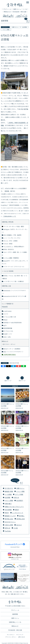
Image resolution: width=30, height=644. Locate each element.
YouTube (8, 531)
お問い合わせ (21, 637)
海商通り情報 (9, 491)
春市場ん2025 (21, 519)
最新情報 (15, 614)
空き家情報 (8, 510)
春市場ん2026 (9, 519)
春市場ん (22, 516)
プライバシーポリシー (11, 637)
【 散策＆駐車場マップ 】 (10, 216)
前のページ (8, 380)
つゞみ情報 (8, 494)
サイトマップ (20, 635)
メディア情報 (19, 494)
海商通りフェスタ (10, 516)
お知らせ (16, 497)
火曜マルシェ (17, 9)
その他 (16, 528)
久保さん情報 (9, 525)
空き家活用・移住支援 (19, 12)
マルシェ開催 (6, 30)
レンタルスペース (18, 513)
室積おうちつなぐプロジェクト (14, 507)
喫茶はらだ (7, 12)
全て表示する (9, 488)
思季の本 (7, 528)
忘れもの (19, 525)
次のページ (22, 380)
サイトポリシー (11, 635)
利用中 (7, 513)
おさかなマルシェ (10, 522)
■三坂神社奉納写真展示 (9, 355)
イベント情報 (20, 491)
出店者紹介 (20, 500)
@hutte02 (5, 307)
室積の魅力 (8, 504)
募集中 (17, 510)
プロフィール (7, 9)
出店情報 (24, 27)
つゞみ (25, 9)
